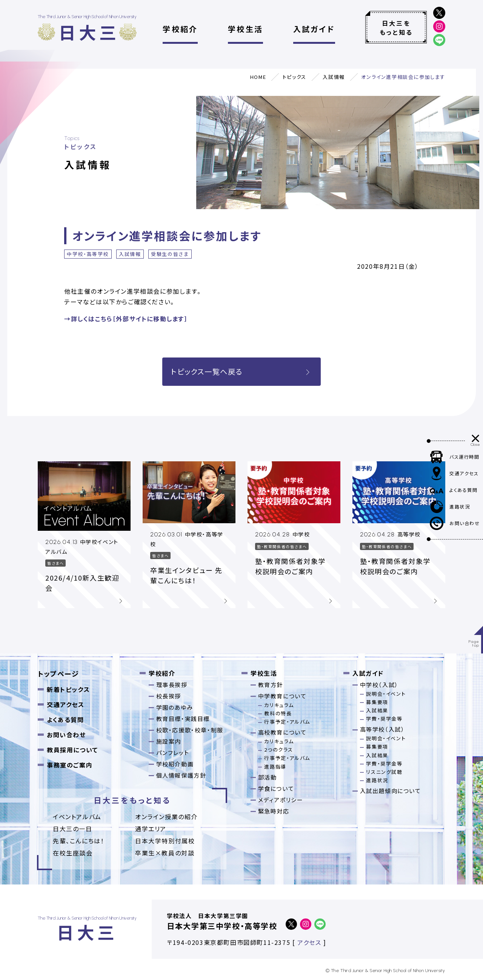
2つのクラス (279, 750)
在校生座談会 (73, 853)
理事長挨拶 (172, 685)
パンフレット (173, 753)
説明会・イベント (386, 694)
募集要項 (377, 702)
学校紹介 (180, 29)
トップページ (58, 673)
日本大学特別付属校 (165, 841)
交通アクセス (66, 704)
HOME (258, 77)
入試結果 (377, 710)
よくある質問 (65, 720)
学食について (276, 788)
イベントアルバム (77, 817)
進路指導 (275, 767)
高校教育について (282, 732)
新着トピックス (68, 689)
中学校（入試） (379, 685)
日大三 (89, 32)
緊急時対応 (274, 811)
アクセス (309, 942)
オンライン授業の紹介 (166, 817)
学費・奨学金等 (384, 719)
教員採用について (72, 750)
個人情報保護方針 (181, 775)
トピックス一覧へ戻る (241, 371)
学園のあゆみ (175, 707)
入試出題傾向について (391, 791)
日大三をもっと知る (396, 28)
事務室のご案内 (70, 765)
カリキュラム (279, 705)
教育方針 (271, 685)
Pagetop (474, 643)
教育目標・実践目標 (183, 719)
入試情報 (334, 77)
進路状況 (377, 780)
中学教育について (282, 696)
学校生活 (245, 29)
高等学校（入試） (382, 729)
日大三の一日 (73, 829)
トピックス (295, 77)
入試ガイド (314, 29)
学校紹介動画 (175, 764)
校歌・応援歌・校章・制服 (190, 730)
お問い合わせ (66, 735)
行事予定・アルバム (287, 722)
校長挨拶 (169, 696)
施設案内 (169, 741)
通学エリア (151, 829)
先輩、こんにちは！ (78, 841)
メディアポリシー (281, 800)
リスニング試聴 (384, 772)
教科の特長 (278, 713)
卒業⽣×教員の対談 (165, 853)
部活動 (268, 777)
